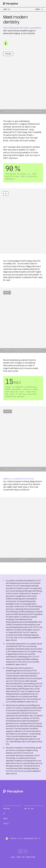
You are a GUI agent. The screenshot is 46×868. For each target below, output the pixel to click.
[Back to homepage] (11, 4)
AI (4, 814)
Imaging (7, 809)
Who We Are (29, 809)
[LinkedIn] (20, 851)
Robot (6, 819)
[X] (26, 851)
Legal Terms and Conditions (23, 857)
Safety (6, 824)
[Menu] (39, 9)
